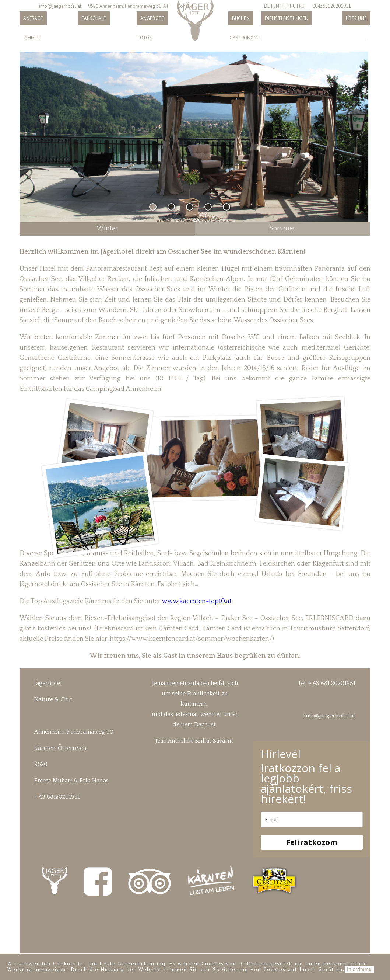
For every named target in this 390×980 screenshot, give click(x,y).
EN (276, 6)
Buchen (241, 18)
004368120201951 (332, 6)
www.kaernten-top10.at (196, 601)
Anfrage (33, 18)
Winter (107, 229)
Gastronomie (245, 38)
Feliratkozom (312, 842)
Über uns (356, 18)
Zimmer (31, 38)
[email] (312, 819)
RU (302, 6)
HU (293, 6)
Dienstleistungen (287, 18)
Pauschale (94, 18)
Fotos (145, 38)
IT (284, 6)
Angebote (152, 18)
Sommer (282, 229)
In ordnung (359, 969)
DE (267, 6)
